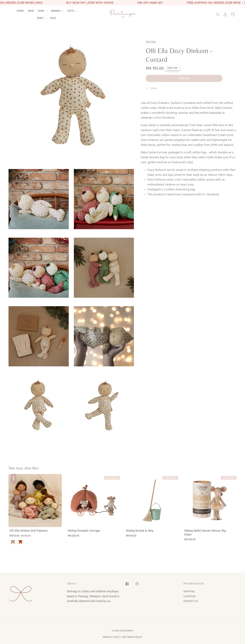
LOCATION (189, 596)
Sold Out (184, 78)
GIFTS (71, 11)
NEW (31, 11)
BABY (40, 18)
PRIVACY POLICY (112, 637)
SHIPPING (189, 591)
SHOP (41, 11)
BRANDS (56, 11)
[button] (218, 14)
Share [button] (151, 88)
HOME (20, 11)
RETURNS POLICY (133, 637)
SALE (53, 18)
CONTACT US (191, 601)
